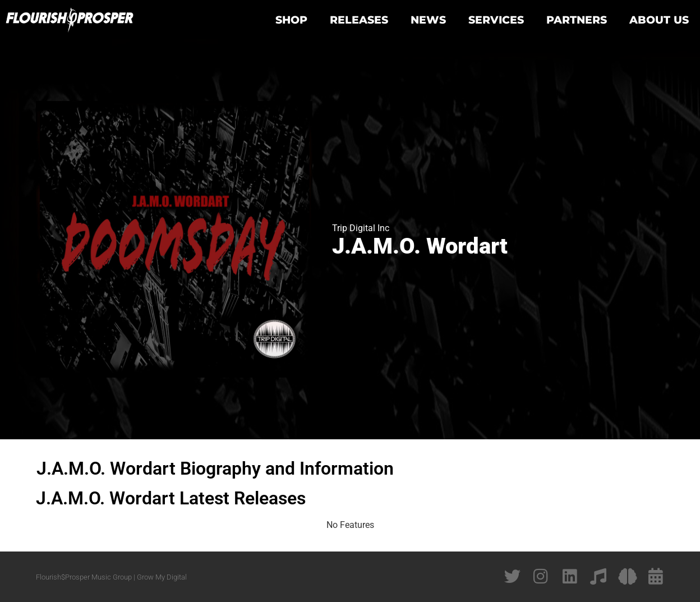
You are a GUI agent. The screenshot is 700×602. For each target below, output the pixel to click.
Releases (359, 20)
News (428, 20)
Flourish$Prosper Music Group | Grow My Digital (111, 577)
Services (496, 20)
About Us (659, 20)
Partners (577, 20)
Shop (291, 20)
